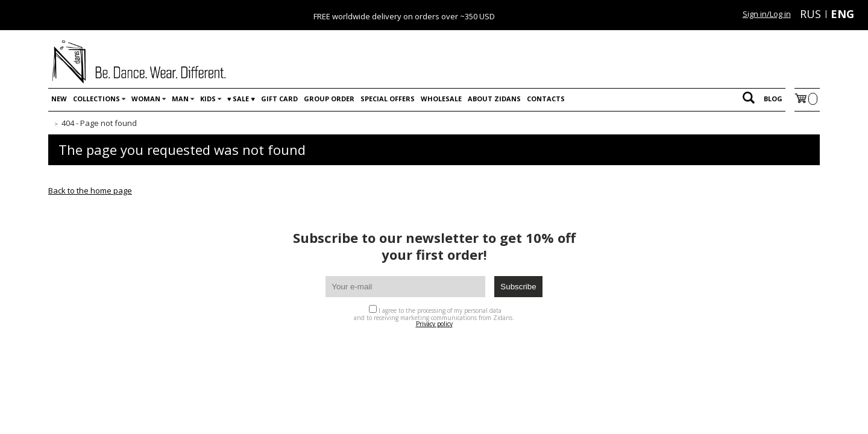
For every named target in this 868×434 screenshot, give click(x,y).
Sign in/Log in (767, 14)
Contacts (546, 99)
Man (180, 99)
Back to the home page (90, 190)
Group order (329, 99)
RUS (810, 14)
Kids (208, 99)
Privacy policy (434, 324)
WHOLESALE (441, 99)
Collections (96, 99)
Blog (773, 99)
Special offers (388, 99)
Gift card (279, 99)
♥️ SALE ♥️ (241, 99)
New (59, 99)
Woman (146, 99)
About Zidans (494, 99)
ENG (842, 14)
